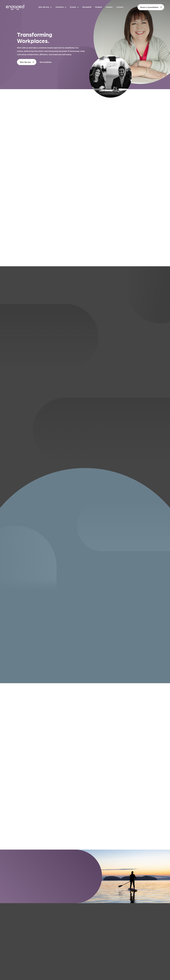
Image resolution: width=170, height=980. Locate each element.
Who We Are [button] (25, 62)
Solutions (60, 7)
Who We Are (44, 7)
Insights (99, 7)
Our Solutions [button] (46, 62)
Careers (109, 7)
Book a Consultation (149, 7)
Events (73, 7)
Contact (120, 7)
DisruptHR (87, 7)
